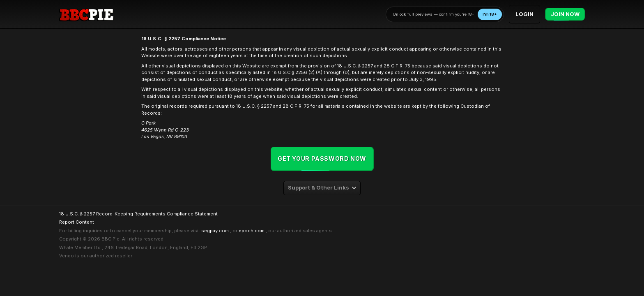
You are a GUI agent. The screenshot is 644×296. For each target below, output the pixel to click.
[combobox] (322, 188)
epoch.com (252, 231)
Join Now (565, 14)
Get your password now (322, 158)
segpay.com (215, 231)
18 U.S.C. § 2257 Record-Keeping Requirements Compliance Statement (138, 214)
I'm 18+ (490, 14)
